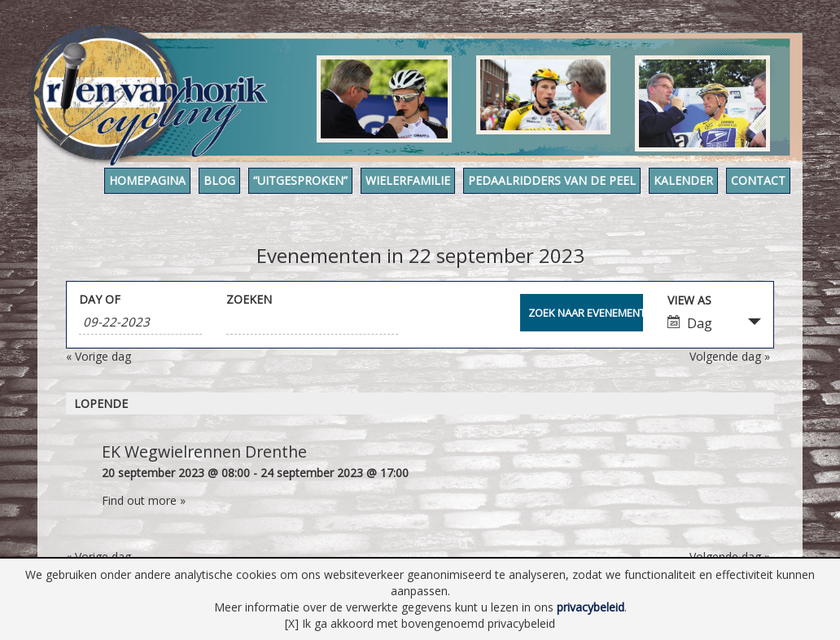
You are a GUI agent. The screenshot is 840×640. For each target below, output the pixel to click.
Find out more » (144, 500)
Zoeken (249, 300)
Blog (219, 180)
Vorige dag (98, 356)
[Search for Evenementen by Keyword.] (312, 322)
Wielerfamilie (408, 180)
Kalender (683, 180)
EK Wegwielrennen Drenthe (204, 452)
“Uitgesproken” (300, 180)
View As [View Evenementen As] (689, 300)
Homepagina (147, 180)
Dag (690, 323)
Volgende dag (730, 356)
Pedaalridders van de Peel (552, 180)
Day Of (100, 300)
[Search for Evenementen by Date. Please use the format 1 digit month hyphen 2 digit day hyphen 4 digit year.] (140, 322)
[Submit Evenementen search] (582, 313)
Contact (758, 180)
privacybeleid (591, 607)
